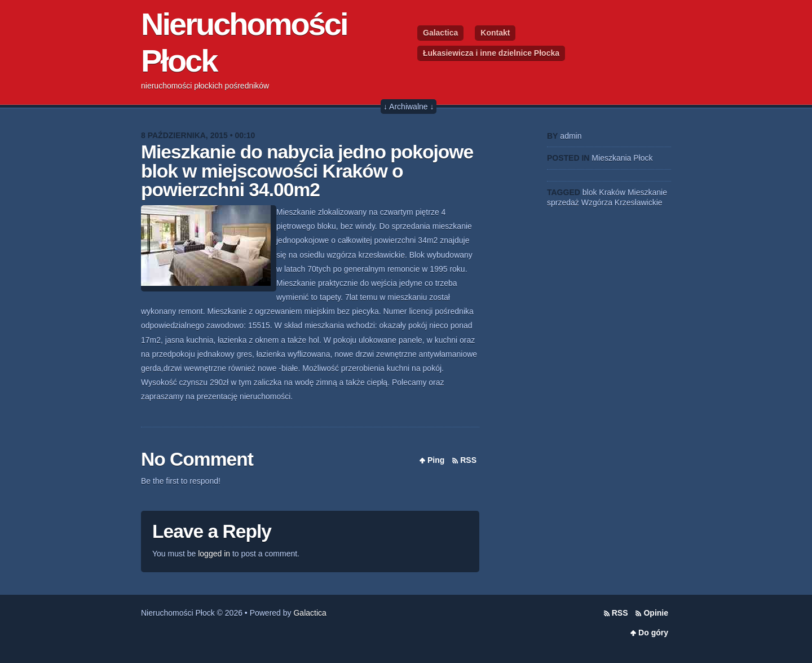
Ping (436, 460)
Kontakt (495, 33)
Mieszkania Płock (622, 158)
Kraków (612, 192)
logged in (214, 554)
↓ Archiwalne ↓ (409, 107)
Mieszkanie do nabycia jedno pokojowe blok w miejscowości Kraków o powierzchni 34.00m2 (307, 171)
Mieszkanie (647, 192)
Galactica (440, 33)
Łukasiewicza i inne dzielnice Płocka (491, 53)
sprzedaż (563, 202)
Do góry (653, 633)
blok (590, 192)
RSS (468, 460)
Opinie (656, 613)
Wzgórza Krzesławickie (622, 202)
